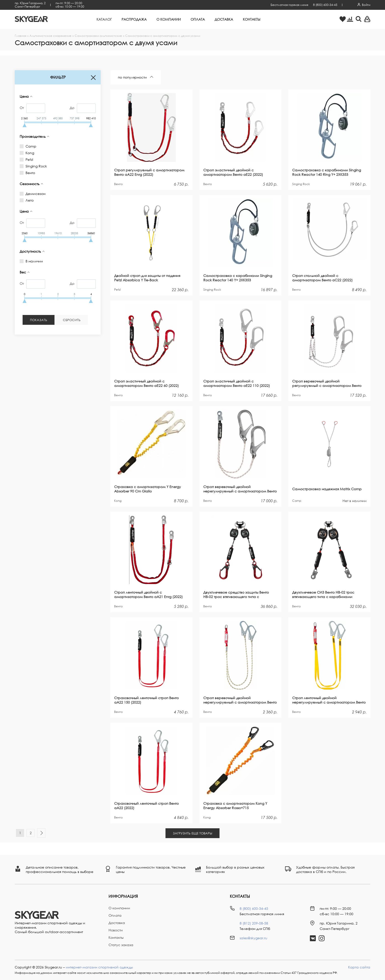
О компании (169, 19)
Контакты (252, 19)
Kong (29, 153)
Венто (29, 173)
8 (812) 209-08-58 (254, 923)
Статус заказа (121, 945)
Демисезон (35, 194)
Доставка (224, 19)
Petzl (28, 159)
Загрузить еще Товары (192, 833)
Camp (30, 146)
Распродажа (134, 19)
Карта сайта (359, 967)
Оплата (198, 19)
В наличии (33, 261)
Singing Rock (35, 166)
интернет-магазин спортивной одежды (99, 967)
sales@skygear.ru (254, 938)
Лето (29, 200)
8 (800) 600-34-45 (325, 5)
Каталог (104, 19)
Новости (116, 930)
